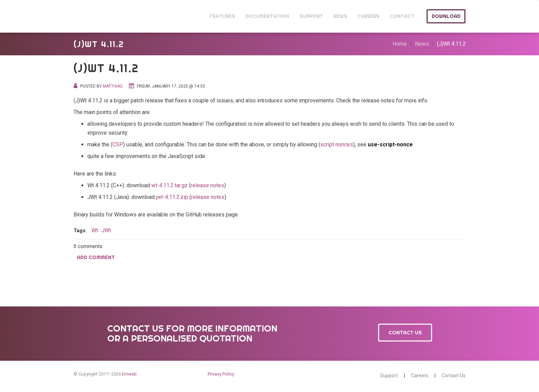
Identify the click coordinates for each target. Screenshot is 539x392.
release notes (207, 185)
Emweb (129, 374)
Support (389, 376)
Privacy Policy (221, 374)
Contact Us (405, 332)
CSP (118, 144)
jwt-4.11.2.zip (172, 197)
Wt (87, 16)
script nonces (337, 144)
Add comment (96, 257)
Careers (420, 376)
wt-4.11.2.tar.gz (169, 185)
